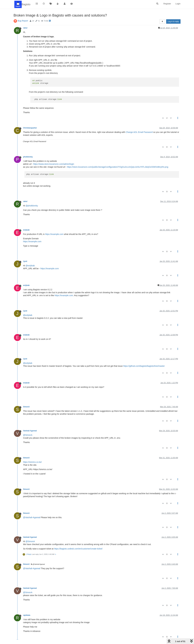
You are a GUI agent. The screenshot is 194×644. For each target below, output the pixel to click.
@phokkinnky (32, 206)
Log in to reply (173, 21)
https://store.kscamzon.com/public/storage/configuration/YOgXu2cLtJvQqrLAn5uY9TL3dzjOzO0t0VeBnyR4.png (118, 167)
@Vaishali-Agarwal (32, 517)
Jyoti (25, 261)
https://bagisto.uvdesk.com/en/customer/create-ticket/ (78, 549)
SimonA (26, 407)
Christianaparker (30, 128)
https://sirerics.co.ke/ (33, 462)
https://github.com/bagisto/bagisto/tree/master (144, 366)
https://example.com (54, 234)
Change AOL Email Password (139, 132)
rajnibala (27, 615)
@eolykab (30, 266)
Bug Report (23, 21)
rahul (25, 28)
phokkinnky (28, 157)
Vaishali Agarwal (30, 431)
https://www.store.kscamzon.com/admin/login (54, 164)
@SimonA (28, 435)
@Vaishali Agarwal (38, 564)
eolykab (26, 230)
